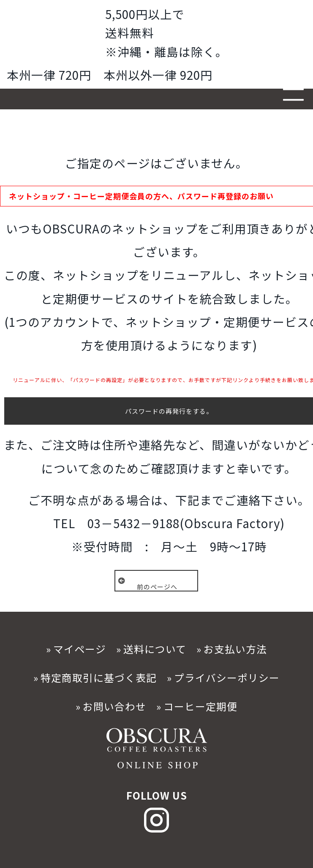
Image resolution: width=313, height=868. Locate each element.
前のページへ (157, 586)
